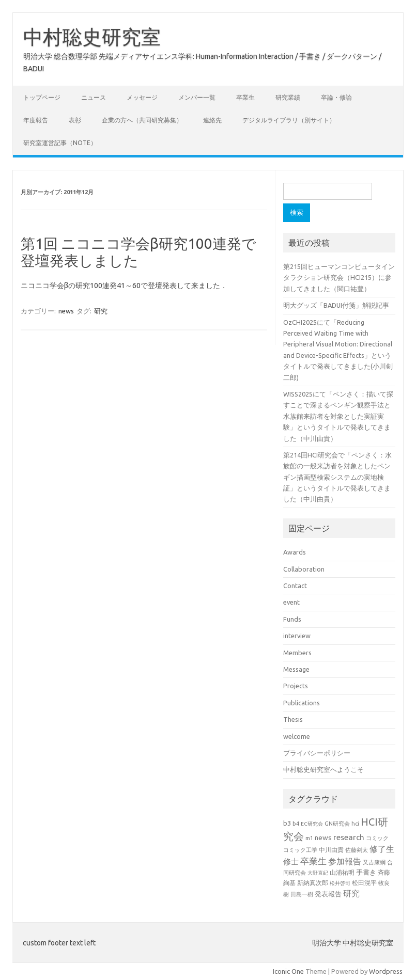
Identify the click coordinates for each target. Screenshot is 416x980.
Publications (302, 703)
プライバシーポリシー (317, 753)
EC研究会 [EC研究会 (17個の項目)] (312, 824)
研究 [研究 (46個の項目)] (351, 893)
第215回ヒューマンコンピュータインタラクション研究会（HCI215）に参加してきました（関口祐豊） (339, 278)
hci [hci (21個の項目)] (355, 824)
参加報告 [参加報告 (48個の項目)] (345, 861)
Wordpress (386, 971)
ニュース (94, 97)
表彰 (75, 120)
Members (297, 653)
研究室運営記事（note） (60, 143)
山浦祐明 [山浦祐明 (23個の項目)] (342, 872)
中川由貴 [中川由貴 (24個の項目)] (331, 850)
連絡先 (212, 120)
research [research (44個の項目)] (349, 837)
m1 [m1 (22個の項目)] (309, 838)
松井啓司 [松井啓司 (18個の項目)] (340, 883)
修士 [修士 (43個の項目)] (291, 862)
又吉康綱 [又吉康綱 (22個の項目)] (374, 862)
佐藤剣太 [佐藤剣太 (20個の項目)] (357, 850)
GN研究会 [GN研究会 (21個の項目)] (337, 824)
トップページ (42, 97)
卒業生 (245, 97)
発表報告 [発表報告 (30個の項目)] (328, 894)
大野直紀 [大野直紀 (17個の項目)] (318, 873)
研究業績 (288, 97)
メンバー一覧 (197, 97)
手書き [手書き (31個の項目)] (366, 872)
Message (296, 669)
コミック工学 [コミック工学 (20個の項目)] (300, 850)
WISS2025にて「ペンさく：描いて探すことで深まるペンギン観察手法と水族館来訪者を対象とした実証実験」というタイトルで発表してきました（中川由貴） (338, 416)
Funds (292, 619)
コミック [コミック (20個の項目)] (377, 838)
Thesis (293, 719)
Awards (295, 552)
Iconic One (288, 971)
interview (297, 636)
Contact (295, 586)
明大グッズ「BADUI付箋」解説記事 (336, 305)
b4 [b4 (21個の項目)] (296, 824)
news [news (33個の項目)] (323, 837)
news (66, 311)
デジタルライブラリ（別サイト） (289, 120)
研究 (101, 311)
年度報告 (36, 120)
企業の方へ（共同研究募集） (142, 120)
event (291, 602)
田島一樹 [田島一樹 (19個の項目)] (302, 894)
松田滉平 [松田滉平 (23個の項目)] (364, 883)
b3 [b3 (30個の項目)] (287, 823)
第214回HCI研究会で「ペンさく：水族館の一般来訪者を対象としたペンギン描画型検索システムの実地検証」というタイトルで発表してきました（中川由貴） (337, 477)
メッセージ (142, 97)
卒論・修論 (336, 97)
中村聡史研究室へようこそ (323, 769)
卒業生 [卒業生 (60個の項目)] (313, 861)
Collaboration (304, 569)
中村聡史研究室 (92, 37)
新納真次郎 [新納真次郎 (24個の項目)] (313, 883)
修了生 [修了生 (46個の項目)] (382, 849)
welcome (297, 736)
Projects (296, 686)
